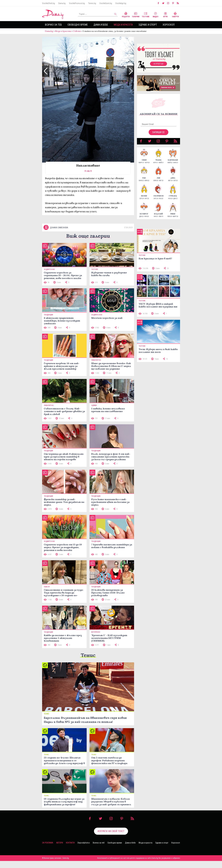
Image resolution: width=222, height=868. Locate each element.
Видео (156, 14)
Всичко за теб (53, 25)
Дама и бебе (101, 25)
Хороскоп (169, 25)
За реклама (48, 843)
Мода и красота (123, 25)
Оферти (175, 14)
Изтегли (158, 64)
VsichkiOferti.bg (48, 3)
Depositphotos (84, 843)
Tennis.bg (92, 3)
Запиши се (158, 132)
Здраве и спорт (148, 25)
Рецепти (126, 14)
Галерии (136, 14)
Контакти (70, 843)
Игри (165, 14)
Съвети (77, 31)
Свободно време (78, 25)
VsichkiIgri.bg (121, 3)
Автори (60, 843)
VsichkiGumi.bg (106, 3)
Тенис (88, 655)
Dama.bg (62, 3)
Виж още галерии (88, 236)
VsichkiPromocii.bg (77, 3)
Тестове (146, 14)
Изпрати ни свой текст (111, 831)
